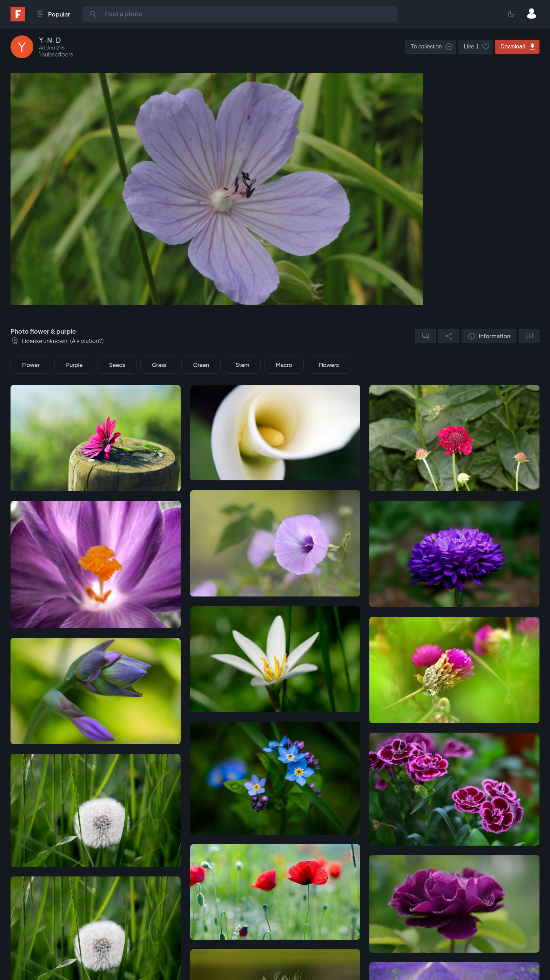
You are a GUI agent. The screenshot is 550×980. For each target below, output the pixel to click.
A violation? (87, 341)
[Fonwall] (18, 19)
